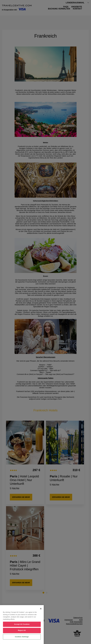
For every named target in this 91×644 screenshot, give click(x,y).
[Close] (41, 609)
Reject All (22, 630)
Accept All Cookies (22, 624)
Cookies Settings (22, 637)
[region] (22, 625)
